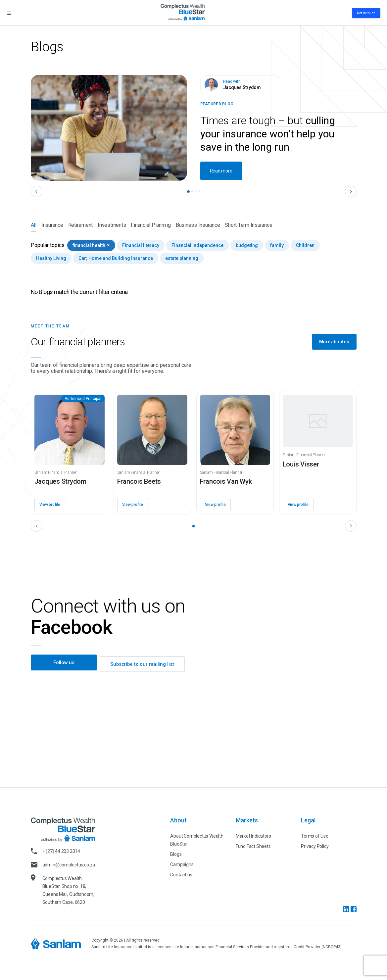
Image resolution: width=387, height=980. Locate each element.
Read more (221, 171)
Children (305, 245)
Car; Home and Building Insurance (116, 258)
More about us (334, 342)
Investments (112, 225)
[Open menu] (9, 13)
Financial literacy (141, 245)
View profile (50, 505)
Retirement (81, 225)
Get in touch (366, 13)
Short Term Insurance (248, 225)
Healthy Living (51, 258)
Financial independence (197, 245)
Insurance (52, 225)
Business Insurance (198, 225)
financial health (91, 245)
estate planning (182, 258)
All (34, 227)
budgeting (247, 245)
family (277, 245)
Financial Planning (151, 225)
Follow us (64, 664)
